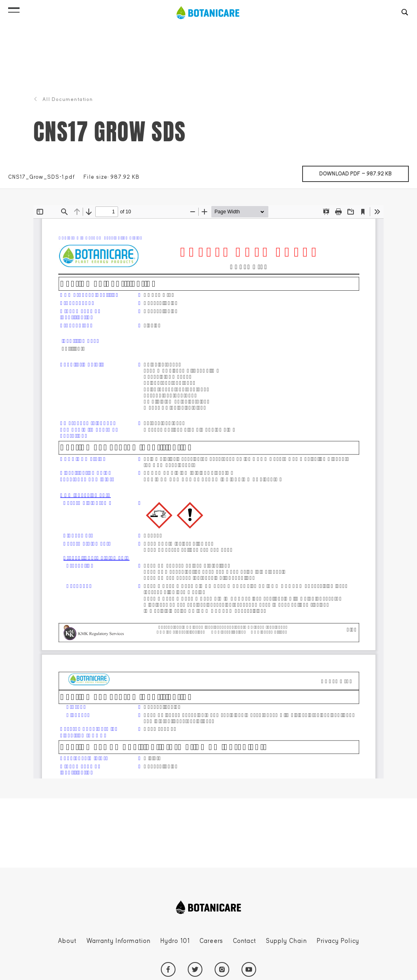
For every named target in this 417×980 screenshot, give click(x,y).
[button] (14, 8)
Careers (211, 941)
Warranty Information (119, 941)
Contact (245, 941)
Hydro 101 (175, 941)
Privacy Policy (338, 941)
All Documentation (63, 99)
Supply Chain (286, 941)
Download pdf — (364, 171)
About (67, 941)
